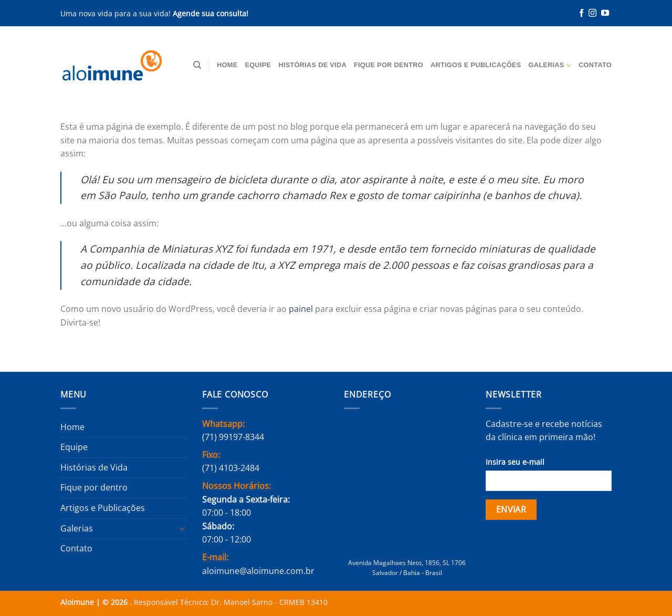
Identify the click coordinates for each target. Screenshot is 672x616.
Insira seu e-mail (515, 462)
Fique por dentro (388, 65)
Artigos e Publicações (476, 65)
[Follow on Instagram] (592, 13)
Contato (595, 65)
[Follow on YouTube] (605, 13)
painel (301, 309)
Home (227, 65)
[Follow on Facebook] (581, 13)
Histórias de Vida (312, 65)
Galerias (550, 65)
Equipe (258, 65)
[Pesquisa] (197, 65)
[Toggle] (182, 528)
